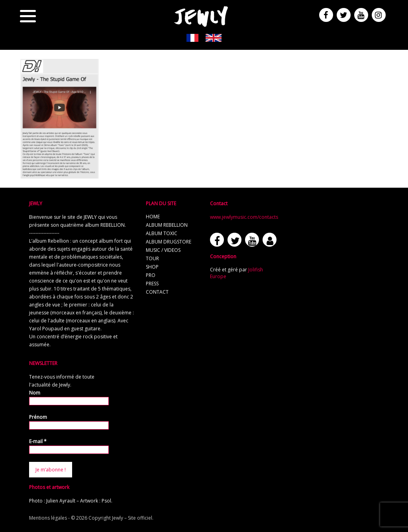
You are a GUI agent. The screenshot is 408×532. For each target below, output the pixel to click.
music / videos (163, 250)
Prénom (38, 417)
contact (157, 292)
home (153, 217)
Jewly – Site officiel (132, 518)
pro (151, 275)
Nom (35, 393)
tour (152, 258)
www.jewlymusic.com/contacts (244, 217)
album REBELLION (167, 225)
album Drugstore (169, 242)
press (152, 284)
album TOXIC (162, 233)
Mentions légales (48, 518)
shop (152, 267)
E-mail (38, 441)
